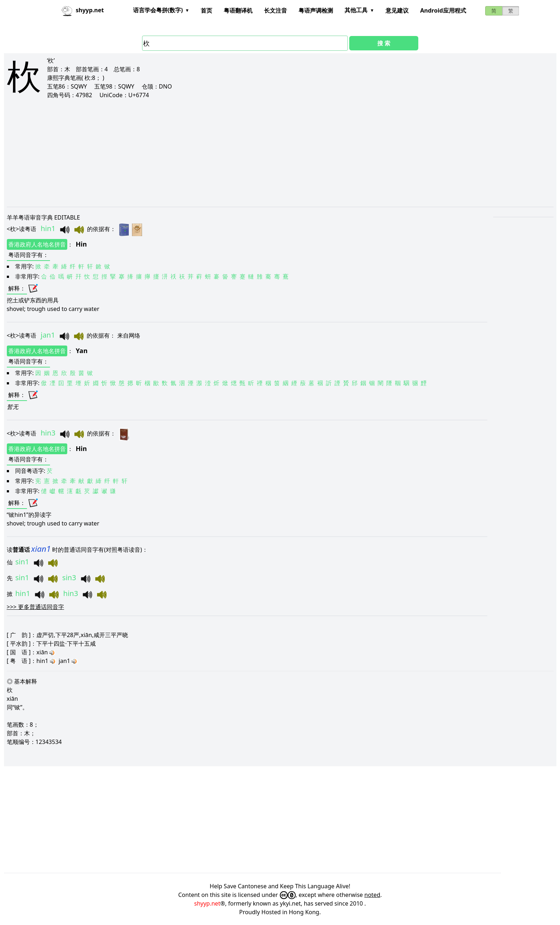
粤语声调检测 (316, 10)
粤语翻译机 (238, 10)
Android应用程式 (443, 10)
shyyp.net (207, 903)
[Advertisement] (223, 153)
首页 (206, 10)
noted (372, 895)
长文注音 (276, 10)
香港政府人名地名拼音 (37, 244)
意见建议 (397, 10)
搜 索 (384, 43)
